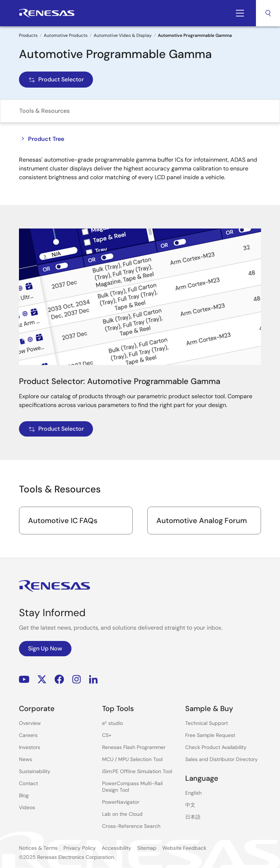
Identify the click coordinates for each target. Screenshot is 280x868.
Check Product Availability (216, 747)
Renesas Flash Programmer (134, 747)
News (26, 759)
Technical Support (207, 723)
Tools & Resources (44, 111)
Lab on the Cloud (122, 814)
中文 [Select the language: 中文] (190, 805)
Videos (27, 807)
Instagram (77, 679)
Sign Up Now (45, 648)
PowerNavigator (121, 802)
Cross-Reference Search (131, 826)
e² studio (112, 723)
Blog (24, 795)
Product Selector (56, 79)
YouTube (24, 679)
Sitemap (147, 848)
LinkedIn (93, 679)
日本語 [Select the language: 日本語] (193, 817)
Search (268, 13)
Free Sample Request (210, 735)
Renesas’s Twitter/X (42, 679)
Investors (30, 747)
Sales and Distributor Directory (221, 759)
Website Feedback (184, 848)
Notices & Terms (38, 848)
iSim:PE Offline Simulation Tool (137, 771)
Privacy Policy (80, 848)
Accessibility (116, 848)
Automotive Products (66, 35)
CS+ (107, 735)
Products (28, 35)
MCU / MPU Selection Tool (132, 759)
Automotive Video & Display (123, 35)
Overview (30, 723)
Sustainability (35, 771)
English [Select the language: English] (193, 793)
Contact (28, 783)
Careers (28, 735)
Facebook (59, 679)
